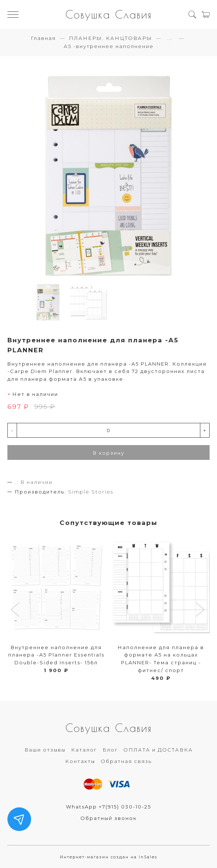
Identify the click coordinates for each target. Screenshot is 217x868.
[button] (16, 610)
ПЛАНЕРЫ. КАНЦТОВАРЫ (111, 38)
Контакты (80, 761)
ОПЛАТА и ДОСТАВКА (158, 750)
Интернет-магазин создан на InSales (109, 857)
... (170, 38)
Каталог (84, 750)
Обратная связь (126, 761)
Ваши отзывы (45, 750)
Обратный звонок (108, 818)
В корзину (109, 453)
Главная (43, 38)
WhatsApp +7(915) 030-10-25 (108, 807)
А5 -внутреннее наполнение (109, 46)
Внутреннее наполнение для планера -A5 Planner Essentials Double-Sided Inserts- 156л (56, 655)
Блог (110, 750)
